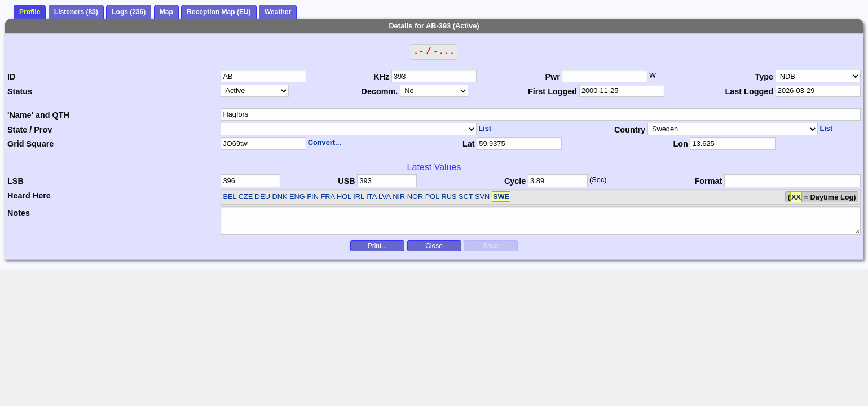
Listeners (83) (76, 12)
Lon (680, 144)
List (485, 128)
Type (765, 77)
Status (20, 91)
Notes (19, 213)
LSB (16, 181)
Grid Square (30, 144)
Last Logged (750, 91)
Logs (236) (129, 12)
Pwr (552, 77)
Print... (378, 246)
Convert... (325, 142)
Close (434, 246)
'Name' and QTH (38, 115)
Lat (469, 144)
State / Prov (30, 130)
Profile (30, 12)
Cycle (515, 181)
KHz (381, 77)
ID (11, 77)
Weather (278, 12)
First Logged (552, 91)
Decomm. (380, 91)
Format (709, 181)
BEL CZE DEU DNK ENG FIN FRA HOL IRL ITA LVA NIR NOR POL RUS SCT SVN (367, 197)
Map (166, 12)
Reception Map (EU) (219, 12)
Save (490, 246)
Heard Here (29, 196)
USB (346, 181)
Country (630, 130)
